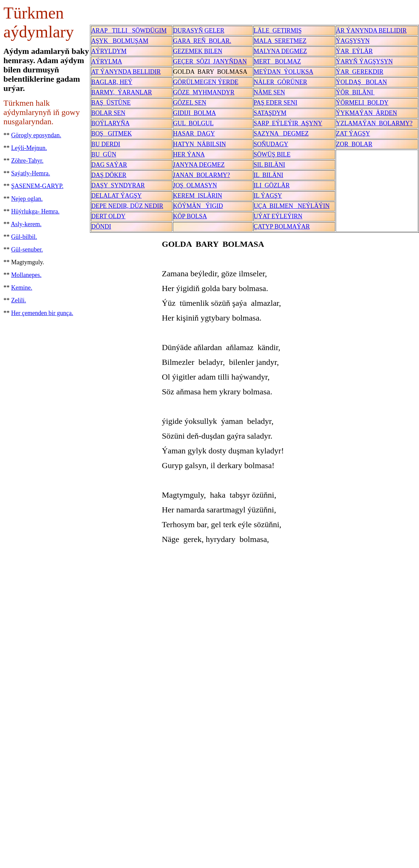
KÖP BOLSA (190, 216)
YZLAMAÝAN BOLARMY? (374, 123)
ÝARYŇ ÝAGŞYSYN (364, 61)
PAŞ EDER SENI (276, 103)
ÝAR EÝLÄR (354, 51)
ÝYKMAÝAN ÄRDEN (367, 113)
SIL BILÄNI (270, 165)
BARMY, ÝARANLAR (122, 92)
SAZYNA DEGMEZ (281, 134)
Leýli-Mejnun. (29, 148)
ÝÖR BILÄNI (355, 92)
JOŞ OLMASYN (195, 185)
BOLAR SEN (108, 113)
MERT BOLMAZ (277, 61)
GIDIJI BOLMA (195, 113)
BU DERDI (106, 144)
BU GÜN (104, 154)
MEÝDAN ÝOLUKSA (284, 72)
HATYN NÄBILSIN (200, 144)
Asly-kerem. (26, 224)
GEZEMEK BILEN (198, 51)
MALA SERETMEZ (280, 41)
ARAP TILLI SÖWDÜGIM (129, 31)
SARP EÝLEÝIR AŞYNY (288, 123)
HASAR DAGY (194, 134)
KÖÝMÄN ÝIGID (198, 206)
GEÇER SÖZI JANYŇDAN (210, 61)
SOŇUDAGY (271, 144)
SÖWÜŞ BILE (272, 154)
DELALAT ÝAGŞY (116, 196)
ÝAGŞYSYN (353, 41)
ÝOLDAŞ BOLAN (362, 82)
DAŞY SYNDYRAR (118, 185)
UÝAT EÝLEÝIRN (278, 216)
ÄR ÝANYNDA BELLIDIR (371, 31)
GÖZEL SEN (190, 103)
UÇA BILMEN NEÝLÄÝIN (292, 206)
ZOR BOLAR (354, 144)
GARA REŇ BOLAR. (202, 41)
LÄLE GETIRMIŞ (278, 31)
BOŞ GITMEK (112, 134)
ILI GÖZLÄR (272, 185)
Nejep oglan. (27, 199)
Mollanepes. (26, 275)
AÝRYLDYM (109, 51)
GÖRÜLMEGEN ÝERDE (206, 82)
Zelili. (19, 300)
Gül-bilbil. (24, 237)
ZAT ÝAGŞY (353, 134)
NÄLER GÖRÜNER (280, 82)
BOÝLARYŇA (110, 123)
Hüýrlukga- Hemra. (35, 211)
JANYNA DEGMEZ (199, 165)
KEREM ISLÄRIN (198, 196)
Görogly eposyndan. (36, 135)
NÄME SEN (270, 92)
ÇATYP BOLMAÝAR (282, 227)
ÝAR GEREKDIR (360, 72)
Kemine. (22, 288)
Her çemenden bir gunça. (42, 313)
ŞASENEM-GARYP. (38, 186)
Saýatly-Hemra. (31, 173)
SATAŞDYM (270, 113)
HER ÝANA (189, 154)
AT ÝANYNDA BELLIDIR (126, 72)
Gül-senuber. (27, 250)
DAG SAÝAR (109, 165)
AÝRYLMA (107, 61)
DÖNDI (101, 227)
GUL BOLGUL (193, 123)
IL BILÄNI (268, 175)
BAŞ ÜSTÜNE (111, 103)
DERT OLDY (108, 216)
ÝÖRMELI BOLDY (362, 103)
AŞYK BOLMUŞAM (120, 41)
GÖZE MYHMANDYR (204, 92)
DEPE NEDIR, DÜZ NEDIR (127, 206)
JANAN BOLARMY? (202, 175)
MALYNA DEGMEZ (280, 51)
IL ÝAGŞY (268, 196)
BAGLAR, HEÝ (112, 82)
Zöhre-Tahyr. (27, 161)
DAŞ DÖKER (109, 175)
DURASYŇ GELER (199, 31)
